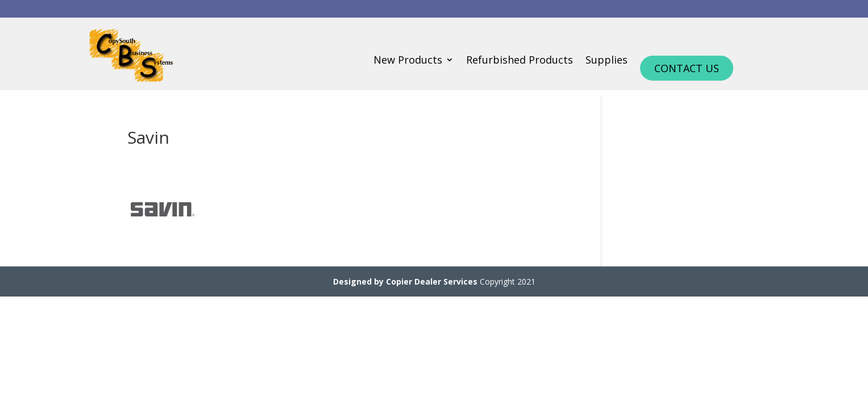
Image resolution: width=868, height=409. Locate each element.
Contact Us (687, 68)
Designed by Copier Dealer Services (405, 281)
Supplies (607, 61)
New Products (408, 61)
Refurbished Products (520, 61)
